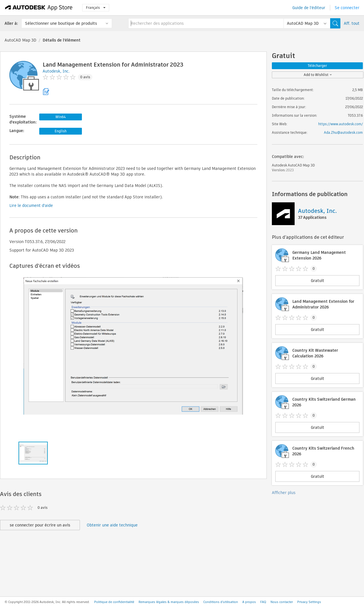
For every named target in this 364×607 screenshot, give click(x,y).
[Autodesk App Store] (39, 8)
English (61, 131)
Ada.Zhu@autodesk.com (343, 132)
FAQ (263, 602)
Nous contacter (282, 602)
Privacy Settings (309, 602)
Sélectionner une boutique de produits (61, 23)
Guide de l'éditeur (309, 8)
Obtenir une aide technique (112, 525)
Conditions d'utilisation (221, 602)
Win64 (61, 117)
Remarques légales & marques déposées (169, 602)
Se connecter (347, 8)
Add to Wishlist (318, 75)
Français (96, 8)
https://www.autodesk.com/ (341, 124)
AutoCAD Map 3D (20, 40)
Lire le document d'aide (31, 205)
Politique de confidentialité (114, 602)
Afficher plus (284, 493)
